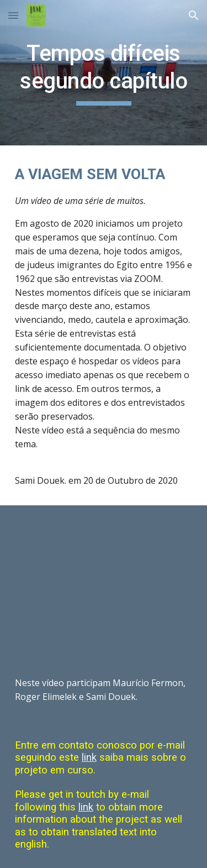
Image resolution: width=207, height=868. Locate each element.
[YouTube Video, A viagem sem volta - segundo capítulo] (104, 582)
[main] (104, 73)
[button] (13, 15)
